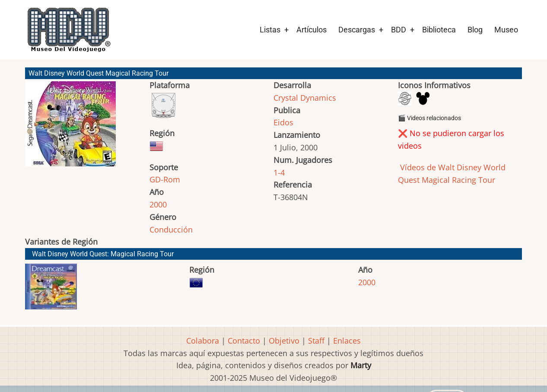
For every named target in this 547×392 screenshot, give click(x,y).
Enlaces (347, 341)
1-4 (279, 172)
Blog (475, 30)
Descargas (357, 30)
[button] (70, 128)
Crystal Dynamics (305, 98)
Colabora (203, 341)
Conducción (171, 229)
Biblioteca (439, 30)
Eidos (283, 122)
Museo (506, 30)
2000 (158, 204)
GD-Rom (165, 179)
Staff (316, 341)
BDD (399, 30)
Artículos (312, 30)
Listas (270, 30)
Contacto (244, 341)
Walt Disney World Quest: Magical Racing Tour (103, 254)
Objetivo (284, 341)
